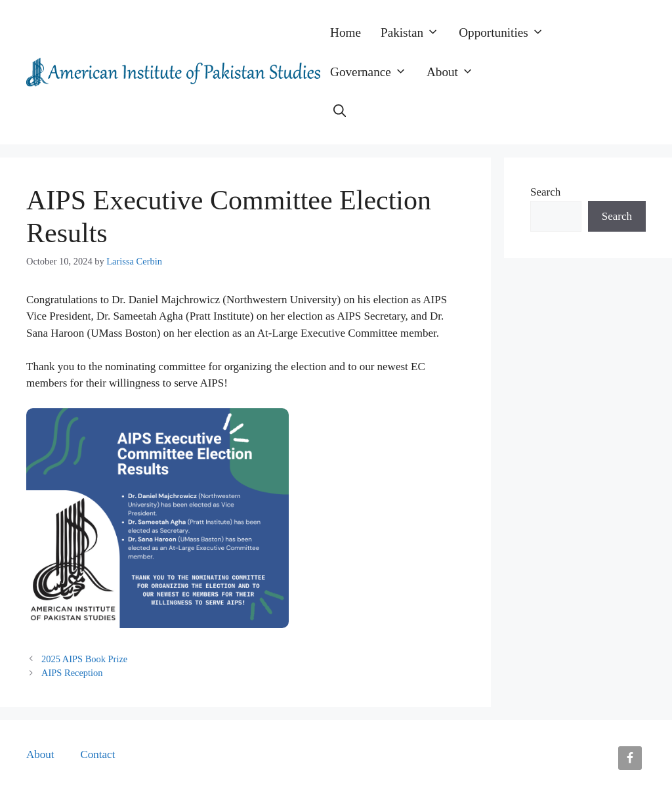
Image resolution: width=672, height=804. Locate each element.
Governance (373, 72)
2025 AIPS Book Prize (84, 659)
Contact (98, 754)
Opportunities (506, 33)
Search (545, 192)
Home (346, 32)
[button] (340, 112)
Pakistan (415, 33)
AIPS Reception (72, 673)
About (455, 72)
